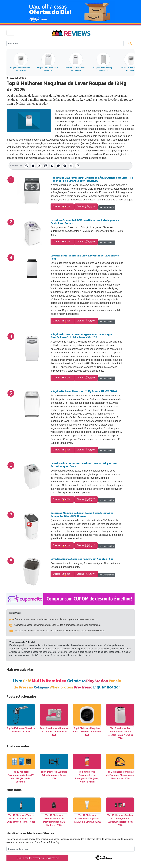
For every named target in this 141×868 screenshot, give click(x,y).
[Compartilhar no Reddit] (65, 166)
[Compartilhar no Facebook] (33, 166)
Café (27, 681)
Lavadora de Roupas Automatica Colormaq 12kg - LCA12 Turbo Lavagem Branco (84, 465)
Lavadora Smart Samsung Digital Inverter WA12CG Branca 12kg (85, 257)
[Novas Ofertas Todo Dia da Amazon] (70, 12)
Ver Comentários (107, 207)
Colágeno (41, 687)
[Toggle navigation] (10, 33)
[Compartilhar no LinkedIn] (46, 166)
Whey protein (61, 687)
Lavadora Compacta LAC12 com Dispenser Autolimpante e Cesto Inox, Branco (85, 222)
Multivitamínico (49, 680)
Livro (18, 681)
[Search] (65, 43)
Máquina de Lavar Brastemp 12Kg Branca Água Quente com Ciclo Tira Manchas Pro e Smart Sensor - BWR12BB (92, 179)
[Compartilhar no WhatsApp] (27, 166)
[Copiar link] (77, 166)
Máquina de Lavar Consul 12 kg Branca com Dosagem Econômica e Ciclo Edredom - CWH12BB (82, 336)
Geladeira (76, 681)
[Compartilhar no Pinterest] (58, 166)
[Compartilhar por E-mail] (71, 166)
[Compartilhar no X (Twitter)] (39, 166)
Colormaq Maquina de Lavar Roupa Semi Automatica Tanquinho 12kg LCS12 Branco (82, 514)
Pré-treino (83, 687)
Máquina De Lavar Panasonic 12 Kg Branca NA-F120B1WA (84, 391)
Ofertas (62, 207)
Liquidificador (107, 687)
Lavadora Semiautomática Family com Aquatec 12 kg (82, 559)
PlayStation (97, 681)
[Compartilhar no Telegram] (52, 166)
